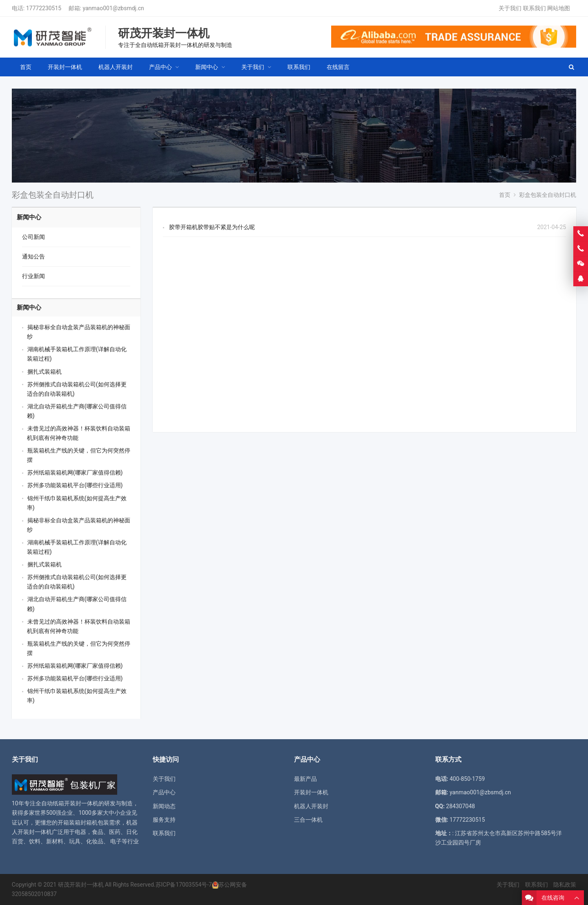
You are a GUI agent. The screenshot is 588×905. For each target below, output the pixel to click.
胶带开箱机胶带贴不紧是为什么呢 (212, 227)
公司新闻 (33, 237)
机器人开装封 (311, 806)
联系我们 (535, 8)
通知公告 (33, 256)
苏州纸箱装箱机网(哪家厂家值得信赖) (75, 473)
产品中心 (164, 792)
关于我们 (510, 8)
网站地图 (559, 8)
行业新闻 (33, 276)
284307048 (460, 806)
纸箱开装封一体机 (76, 803)
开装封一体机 (311, 792)
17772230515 (44, 8)
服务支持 (164, 820)
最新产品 (305, 779)
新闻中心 (29, 217)
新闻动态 (164, 806)
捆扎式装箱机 (45, 372)
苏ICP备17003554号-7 (184, 885)
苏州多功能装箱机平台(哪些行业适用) (75, 485)
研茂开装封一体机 (81, 885)
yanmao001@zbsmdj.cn (113, 8)
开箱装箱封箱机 (78, 823)
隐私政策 (565, 885)
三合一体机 (308, 820)
